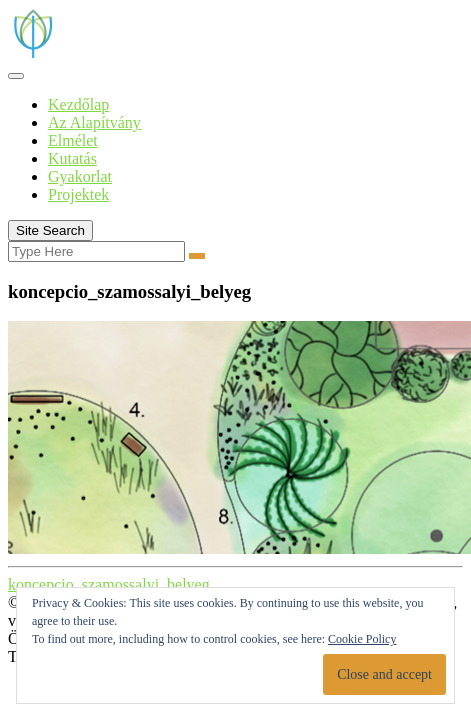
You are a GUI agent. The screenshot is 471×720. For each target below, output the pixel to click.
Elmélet (73, 140)
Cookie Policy (362, 639)
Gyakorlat (80, 176)
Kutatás (72, 158)
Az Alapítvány (94, 122)
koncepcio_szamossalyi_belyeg (109, 584)
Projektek (78, 194)
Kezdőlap (78, 104)
